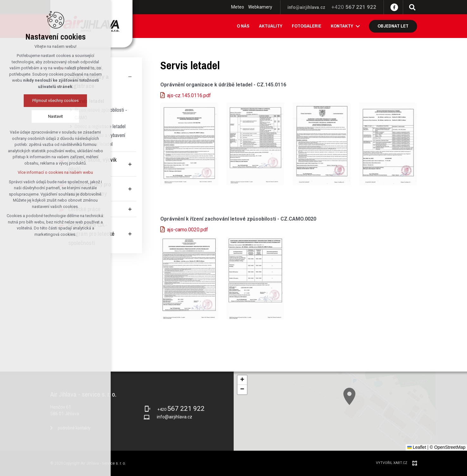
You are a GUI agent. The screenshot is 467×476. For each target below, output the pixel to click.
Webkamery (260, 7)
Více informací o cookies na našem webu (40, 172)
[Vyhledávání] (412, 7)
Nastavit (40, 116)
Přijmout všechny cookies (40, 100)
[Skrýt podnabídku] (130, 77)
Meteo (238, 7)
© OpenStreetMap (448, 447)
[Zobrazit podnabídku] (358, 26)
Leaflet (417, 447)
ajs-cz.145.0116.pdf (189, 95)
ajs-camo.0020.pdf (187, 230)
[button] (368, 414)
